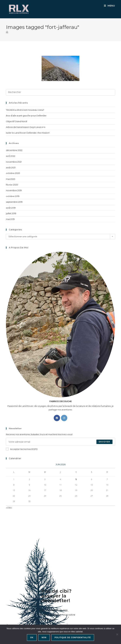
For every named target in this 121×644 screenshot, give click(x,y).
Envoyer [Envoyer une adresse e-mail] (104, 442)
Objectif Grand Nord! (17, 121)
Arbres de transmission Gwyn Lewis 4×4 (26, 127)
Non (44, 638)
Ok (32, 638)
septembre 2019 (14, 202)
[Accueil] (7, 32)
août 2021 (11, 167)
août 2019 (11, 208)
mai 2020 (11, 179)
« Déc (9, 508)
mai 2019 (10, 219)
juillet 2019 (11, 213)
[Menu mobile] (109, 6)
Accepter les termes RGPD (22, 449)
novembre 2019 (14, 190)
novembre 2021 (14, 162)
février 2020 (12, 185)
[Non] (117, 634)
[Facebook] (57, 418)
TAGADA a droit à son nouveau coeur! (25, 110)
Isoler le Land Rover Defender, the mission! (28, 133)
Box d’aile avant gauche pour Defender (26, 116)
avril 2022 (11, 156)
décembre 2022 (14, 150)
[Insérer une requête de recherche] (60, 92)
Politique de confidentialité (73, 638)
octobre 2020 (13, 173)
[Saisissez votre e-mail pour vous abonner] (60, 442)
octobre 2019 (13, 196)
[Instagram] (64, 418)
